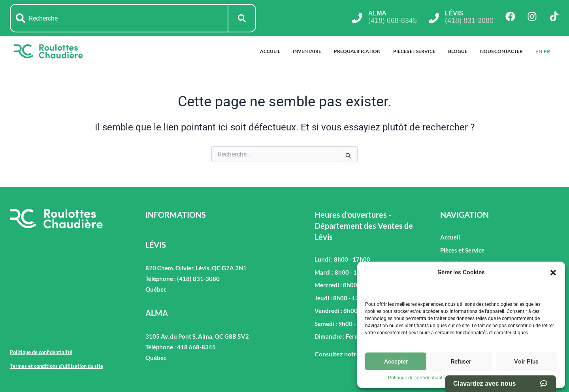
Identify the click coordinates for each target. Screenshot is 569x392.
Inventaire (307, 51)
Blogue (458, 51)
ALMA (377, 13)
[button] (553, 273)
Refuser (461, 362)
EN (539, 52)
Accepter (396, 362)
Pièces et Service (414, 51)
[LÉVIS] (434, 18)
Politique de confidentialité (416, 378)
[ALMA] (357, 18)
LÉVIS (454, 13)
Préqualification (357, 51)
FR (547, 52)
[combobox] (119, 18)
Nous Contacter (501, 51)
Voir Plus (526, 362)
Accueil (270, 51)
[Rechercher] (242, 18)
